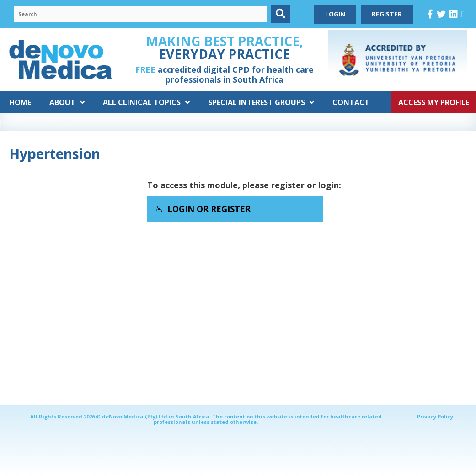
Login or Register (203, 209)
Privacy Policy (435, 416)
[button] (281, 14)
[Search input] (140, 14)
